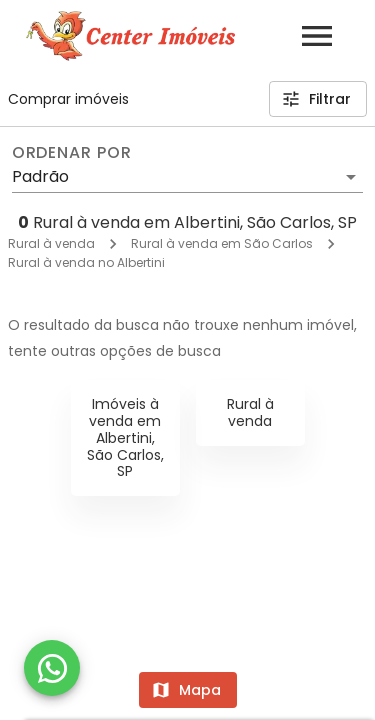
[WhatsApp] (52, 668)
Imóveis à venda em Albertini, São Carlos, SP (125, 437)
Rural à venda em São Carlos (222, 243)
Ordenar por (72, 153)
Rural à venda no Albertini (86, 262)
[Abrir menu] (317, 36)
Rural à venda (51, 243)
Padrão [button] (40, 176)
